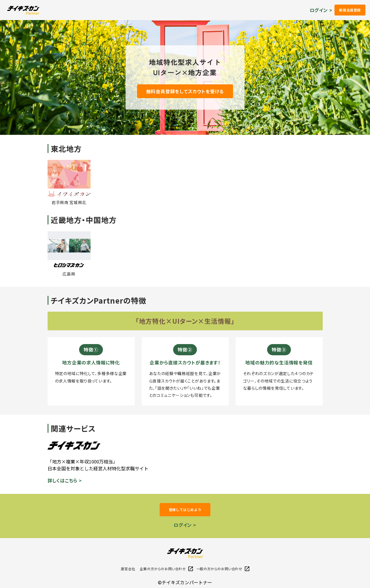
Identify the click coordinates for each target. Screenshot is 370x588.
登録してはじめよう (185, 510)
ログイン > (321, 10)
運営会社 (128, 569)
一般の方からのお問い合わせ (223, 569)
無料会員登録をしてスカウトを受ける (185, 91)
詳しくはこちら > (65, 480)
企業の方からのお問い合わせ (166, 569)
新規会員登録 (350, 10)
